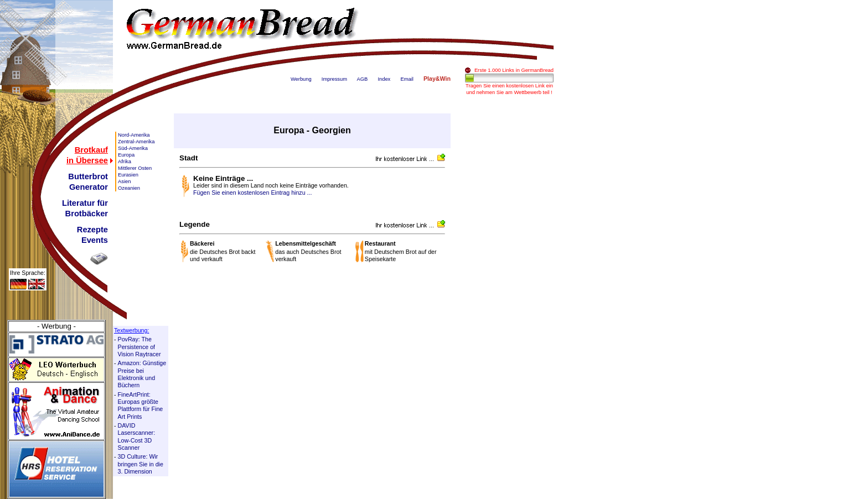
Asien (124, 181)
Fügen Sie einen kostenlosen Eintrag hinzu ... (252, 193)
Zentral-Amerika (136, 142)
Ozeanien (129, 188)
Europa (126, 155)
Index (384, 79)
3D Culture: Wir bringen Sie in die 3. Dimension (141, 464)
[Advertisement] (509, 279)
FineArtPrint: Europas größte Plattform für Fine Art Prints (141, 406)
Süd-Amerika (133, 148)
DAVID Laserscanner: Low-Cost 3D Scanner (137, 436)
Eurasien (128, 175)
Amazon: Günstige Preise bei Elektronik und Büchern (142, 374)
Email (407, 79)
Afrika (125, 162)
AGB (363, 79)
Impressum (334, 79)
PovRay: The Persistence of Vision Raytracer (139, 347)
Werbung (301, 79)
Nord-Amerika (134, 135)
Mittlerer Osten (135, 168)
